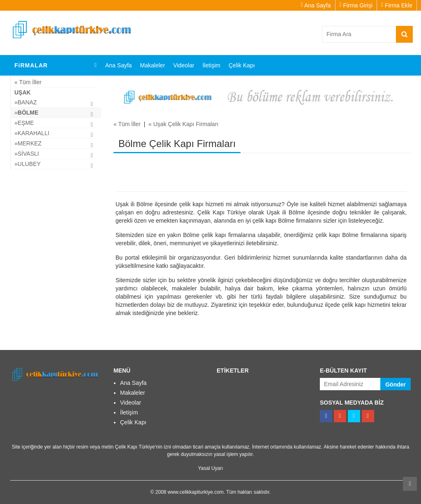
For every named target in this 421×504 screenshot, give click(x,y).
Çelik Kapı (242, 65)
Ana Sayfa (316, 5)
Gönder (396, 384)
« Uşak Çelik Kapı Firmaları (183, 124)
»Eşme (24, 123)
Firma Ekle (397, 5)
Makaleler (153, 65)
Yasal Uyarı (210, 468)
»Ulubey (28, 164)
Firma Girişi (356, 5)
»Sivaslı (27, 154)
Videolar (184, 65)
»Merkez (28, 143)
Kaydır (410, 484)
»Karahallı (32, 133)
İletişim (211, 65)
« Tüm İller (28, 82)
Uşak (23, 92)
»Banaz (25, 102)
